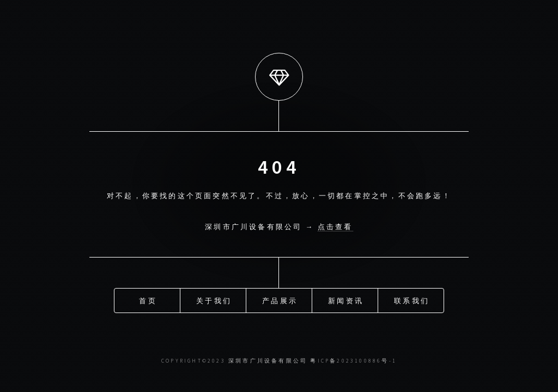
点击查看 (335, 226)
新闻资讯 (346, 300)
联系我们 (412, 300)
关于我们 (214, 300)
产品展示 (280, 300)
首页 (148, 300)
